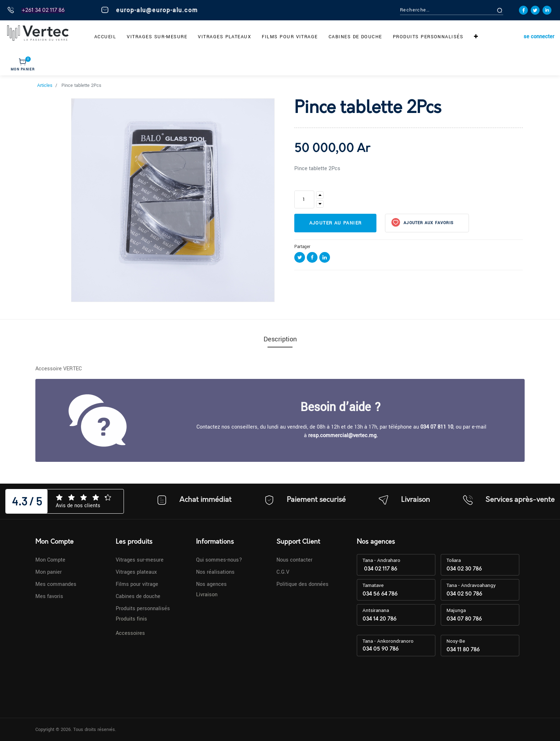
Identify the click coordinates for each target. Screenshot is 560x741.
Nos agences (211, 584)
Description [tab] (280, 339)
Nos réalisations (215, 572)
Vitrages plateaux (136, 572)
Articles (45, 85)
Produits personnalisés (143, 609)
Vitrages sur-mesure (140, 560)
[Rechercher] (508, 10)
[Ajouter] (320, 195)
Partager (302, 247)
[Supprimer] (320, 204)
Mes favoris (49, 596)
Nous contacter (294, 560)
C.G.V (283, 572)
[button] (476, 37)
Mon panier (49, 572)
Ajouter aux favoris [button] (428, 223)
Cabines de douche (138, 596)
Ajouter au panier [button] (336, 223)
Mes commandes (56, 584)
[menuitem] (105, 37)
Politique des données (302, 584)
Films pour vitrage (137, 584)
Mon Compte (50, 560)
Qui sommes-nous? (219, 560)
